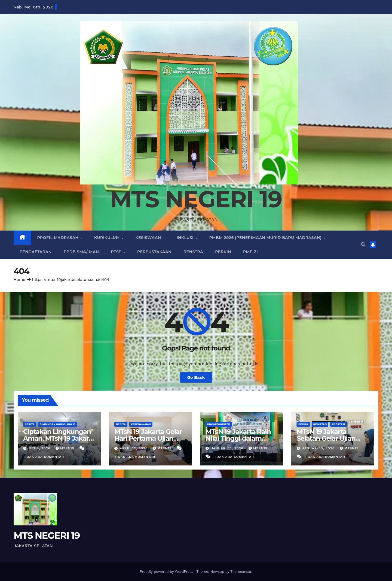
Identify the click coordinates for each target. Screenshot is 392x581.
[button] (363, 245)
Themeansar (241, 572)
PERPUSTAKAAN (154, 252)
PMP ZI (250, 252)
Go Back (196, 377)
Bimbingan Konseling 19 (58, 424)
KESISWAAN (149, 238)
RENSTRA (193, 252)
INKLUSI (186, 238)
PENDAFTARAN (36, 252)
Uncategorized (219, 424)
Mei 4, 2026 (40, 448)
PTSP (117, 252)
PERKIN (223, 252)
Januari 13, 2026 (228, 448)
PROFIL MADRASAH (59, 238)
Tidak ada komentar (44, 457)
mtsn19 (66, 448)
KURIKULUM (108, 238)
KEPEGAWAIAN (141, 424)
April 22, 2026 (134, 448)
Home (19, 280)
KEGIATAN (320, 424)
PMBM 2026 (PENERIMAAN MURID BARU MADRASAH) (266, 238)
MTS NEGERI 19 (196, 199)
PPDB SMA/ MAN (81, 252)
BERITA (30, 424)
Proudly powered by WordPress (167, 572)
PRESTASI (338, 424)
